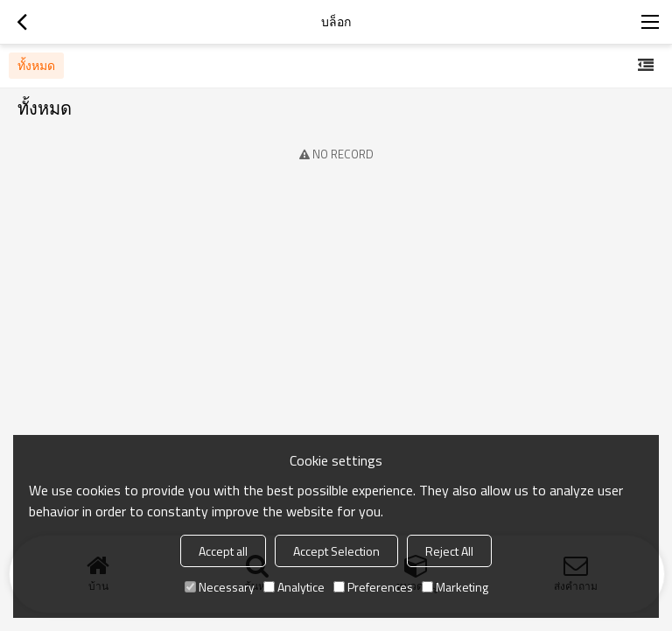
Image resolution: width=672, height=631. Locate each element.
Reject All (449, 551)
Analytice (294, 587)
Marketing (455, 587)
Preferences (373, 587)
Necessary (220, 587)
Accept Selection (336, 551)
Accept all (223, 551)
